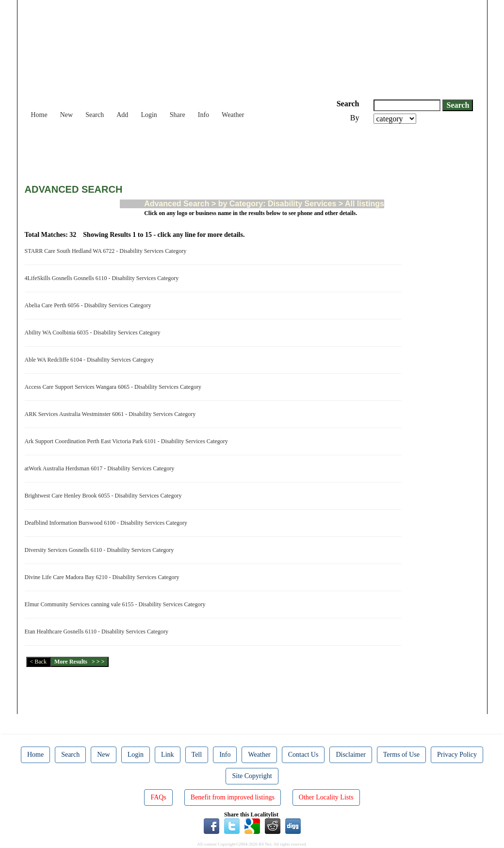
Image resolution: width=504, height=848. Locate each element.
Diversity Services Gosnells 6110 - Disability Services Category (101, 550)
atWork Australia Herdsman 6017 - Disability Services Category (101, 468)
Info (203, 115)
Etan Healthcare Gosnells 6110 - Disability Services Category (98, 632)
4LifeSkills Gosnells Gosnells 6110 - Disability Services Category (103, 278)
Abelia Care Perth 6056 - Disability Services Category (89, 305)
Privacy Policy (457, 755)
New (66, 115)
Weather (233, 115)
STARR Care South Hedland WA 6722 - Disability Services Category (107, 251)
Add (122, 115)
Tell (197, 755)
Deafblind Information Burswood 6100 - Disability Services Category (108, 523)
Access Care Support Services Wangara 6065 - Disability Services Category (114, 387)
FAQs (158, 797)
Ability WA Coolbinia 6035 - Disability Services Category (94, 333)
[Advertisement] (201, 150)
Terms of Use (401, 755)
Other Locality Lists (326, 797)
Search (95, 115)
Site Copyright (252, 776)
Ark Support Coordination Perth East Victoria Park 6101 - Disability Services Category (128, 441)
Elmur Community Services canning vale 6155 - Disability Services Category (117, 604)
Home (39, 115)
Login (149, 115)
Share (178, 115)
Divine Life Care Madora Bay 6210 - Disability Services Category (104, 577)
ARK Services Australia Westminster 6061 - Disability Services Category (112, 414)
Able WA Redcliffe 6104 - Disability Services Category (91, 360)
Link (167, 755)
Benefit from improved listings (233, 797)
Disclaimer (350, 755)
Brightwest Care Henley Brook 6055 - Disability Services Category (105, 496)
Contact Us (303, 755)
